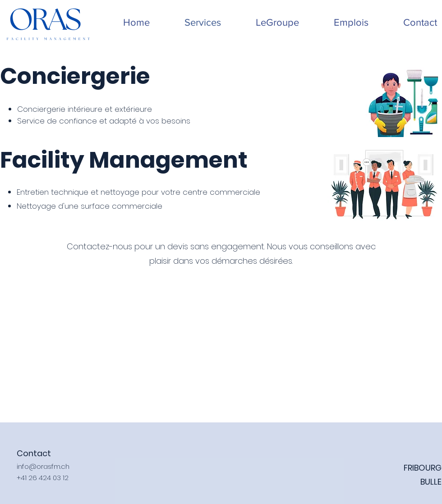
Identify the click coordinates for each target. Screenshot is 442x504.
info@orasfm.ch (43, 466)
